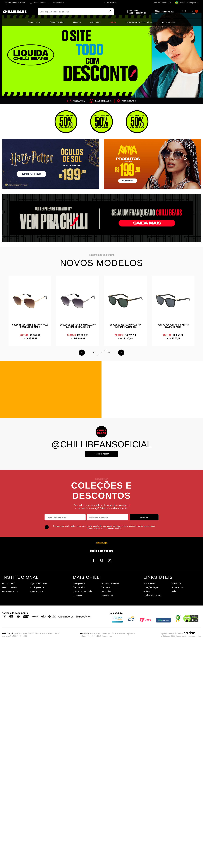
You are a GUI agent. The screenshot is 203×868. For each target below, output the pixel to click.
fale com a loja (79, 587)
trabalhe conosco (38, 591)
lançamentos (177, 587)
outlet (174, 591)
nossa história (8, 583)
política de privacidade (82, 591)
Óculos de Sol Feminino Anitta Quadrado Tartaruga (125, 326)
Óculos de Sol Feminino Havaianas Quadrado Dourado (30, 326)
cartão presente (37, 587)
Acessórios (95, 22)
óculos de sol (149, 583)
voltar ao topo (102, 543)
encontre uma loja (10, 591)
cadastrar (144, 517)
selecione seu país (185, 3)
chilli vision (78, 595)
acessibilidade (40, 3)
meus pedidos (79, 583)
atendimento (59, 3)
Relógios (77, 22)
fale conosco (106, 587)
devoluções (106, 591)
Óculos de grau (57, 22)
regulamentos (107, 595)
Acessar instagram (101, 454)
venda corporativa (10, 587)
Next (121, 353)
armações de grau (151, 587)
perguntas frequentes (110, 583)
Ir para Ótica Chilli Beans (15, 3)
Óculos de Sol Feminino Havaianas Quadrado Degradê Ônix (78, 326)
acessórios (176, 583)
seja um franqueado (162, 3)
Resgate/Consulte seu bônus (139, 22)
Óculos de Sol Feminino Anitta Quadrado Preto (173, 326)
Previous (82, 353)
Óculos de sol (34, 22)
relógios (147, 591)
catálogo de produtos (152, 595)
